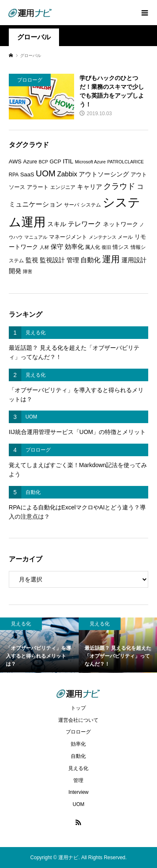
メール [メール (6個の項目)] (125, 237)
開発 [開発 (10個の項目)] (15, 271)
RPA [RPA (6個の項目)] (14, 175)
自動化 (78, 756)
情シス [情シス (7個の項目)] (121, 247)
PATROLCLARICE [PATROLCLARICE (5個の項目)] (125, 162)
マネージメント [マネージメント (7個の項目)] (68, 237)
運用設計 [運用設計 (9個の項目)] (134, 260)
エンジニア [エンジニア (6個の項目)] (63, 187)
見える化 (78, 768)
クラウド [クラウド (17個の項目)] (119, 186)
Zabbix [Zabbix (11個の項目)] (67, 174)
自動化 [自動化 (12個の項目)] (90, 260)
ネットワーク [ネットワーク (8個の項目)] (121, 224)
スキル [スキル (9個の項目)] (57, 224)
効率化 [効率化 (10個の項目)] (74, 247)
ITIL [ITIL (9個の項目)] (68, 161)
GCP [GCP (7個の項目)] (55, 161)
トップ (78, 708)
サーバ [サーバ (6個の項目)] (72, 205)
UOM (78, 804)
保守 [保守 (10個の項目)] (57, 247)
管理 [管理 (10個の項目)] (73, 260)
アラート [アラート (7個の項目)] (38, 187)
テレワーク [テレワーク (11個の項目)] (85, 224)
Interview (78, 792)
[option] (39, 645)
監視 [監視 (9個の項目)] (32, 260)
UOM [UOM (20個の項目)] (46, 173)
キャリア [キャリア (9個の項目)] (90, 187)
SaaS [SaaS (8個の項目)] (27, 174)
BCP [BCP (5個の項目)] (44, 162)
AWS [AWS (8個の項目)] (15, 161)
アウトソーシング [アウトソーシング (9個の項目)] (104, 174)
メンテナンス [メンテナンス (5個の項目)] (103, 237)
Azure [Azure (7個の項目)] (30, 161)
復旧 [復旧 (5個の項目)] (106, 247)
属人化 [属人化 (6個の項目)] (93, 247)
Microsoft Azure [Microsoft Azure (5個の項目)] (90, 162)
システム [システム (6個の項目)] (91, 205)
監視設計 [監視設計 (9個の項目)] (52, 260)
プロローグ (78, 732)
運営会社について (78, 720)
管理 (78, 780)
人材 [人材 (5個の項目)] (44, 247)
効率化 (78, 744)
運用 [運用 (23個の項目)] (111, 259)
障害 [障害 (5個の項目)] (28, 271)
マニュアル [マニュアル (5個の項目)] (36, 237)
